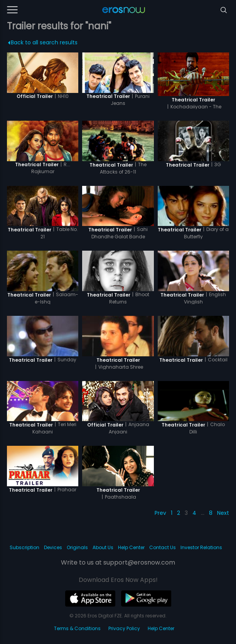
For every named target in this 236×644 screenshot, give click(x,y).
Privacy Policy (124, 628)
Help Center (131, 547)
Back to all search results (43, 42)
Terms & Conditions (77, 628)
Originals (77, 547)
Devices (53, 547)
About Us (103, 547)
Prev (160, 513)
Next (223, 513)
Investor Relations (201, 547)
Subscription (24, 547)
